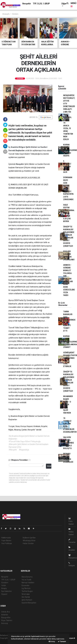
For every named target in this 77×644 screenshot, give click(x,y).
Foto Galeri (71, 521)
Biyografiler (6, 618)
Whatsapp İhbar (29, 541)
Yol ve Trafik (27, 580)
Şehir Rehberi (27, 600)
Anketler (5, 615)
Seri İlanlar (26, 597)
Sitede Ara (6, 612)
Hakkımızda (6, 538)
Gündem (15, 14)
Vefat (4, 585)
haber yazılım (5, 641)
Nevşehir (27, 4)
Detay (52, 641)
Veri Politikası (7, 543)
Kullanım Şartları (29, 538)
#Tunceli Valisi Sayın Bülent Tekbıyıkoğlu (25, 442)
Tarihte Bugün (27, 591)
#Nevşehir (13, 450)
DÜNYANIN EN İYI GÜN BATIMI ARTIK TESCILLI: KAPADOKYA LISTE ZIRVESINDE (68, 188)
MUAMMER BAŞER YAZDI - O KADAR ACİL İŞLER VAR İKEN (68, 405)
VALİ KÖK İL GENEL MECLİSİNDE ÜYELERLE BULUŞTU (69, 443)
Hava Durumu (27, 577)
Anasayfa (6, 14)
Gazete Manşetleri (29, 603)
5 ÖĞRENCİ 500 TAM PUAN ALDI (67, 167)
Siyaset (4, 594)
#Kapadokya (24, 450)
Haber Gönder (28, 543)
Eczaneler (26, 585)
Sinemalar (26, 594)
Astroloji (5, 623)
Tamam (62, 641)
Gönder (49, 466)
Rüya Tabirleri (7, 620)
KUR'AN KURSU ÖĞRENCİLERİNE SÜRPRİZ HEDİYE (70, 150)
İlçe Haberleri (6, 591)
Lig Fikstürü (26, 588)
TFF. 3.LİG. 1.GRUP (41, 4)
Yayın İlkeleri (6, 541)
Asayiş (4, 588)
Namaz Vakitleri (28, 583)
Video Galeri (71, 532)
